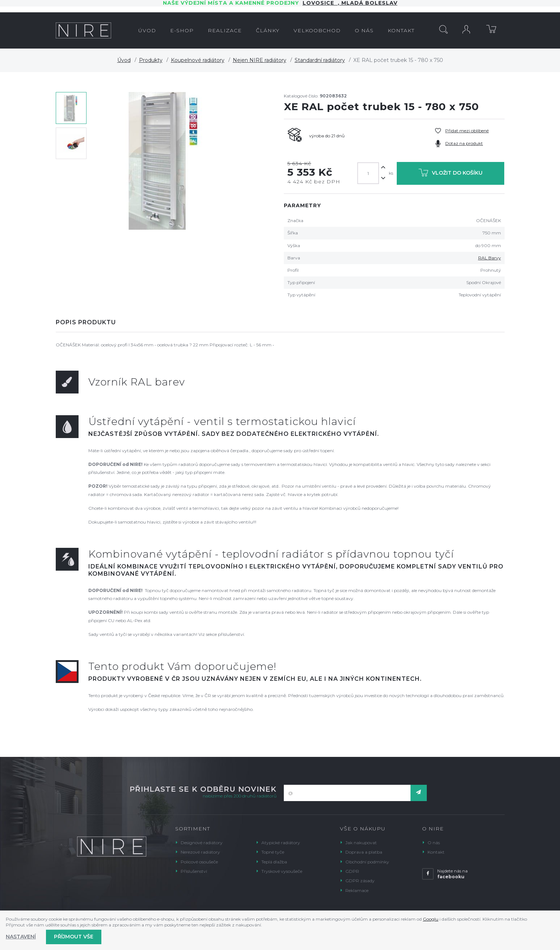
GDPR (352, 871)
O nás (434, 843)
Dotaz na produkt (464, 143)
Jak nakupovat (361, 843)
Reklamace (357, 890)
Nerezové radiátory (200, 852)
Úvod (124, 60)
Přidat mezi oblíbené (467, 131)
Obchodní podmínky (367, 862)
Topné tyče (273, 852)
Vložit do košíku (450, 174)
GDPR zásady (360, 881)
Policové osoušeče (199, 862)
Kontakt (436, 852)
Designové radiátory (202, 843)
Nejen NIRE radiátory (260, 60)
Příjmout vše (74, 937)
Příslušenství (194, 871)
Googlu (431, 919)
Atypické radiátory (281, 843)
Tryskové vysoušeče (282, 871)
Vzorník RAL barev (137, 382)
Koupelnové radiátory (198, 60)
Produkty (151, 60)
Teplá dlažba (274, 862)
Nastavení (21, 937)
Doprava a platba (364, 852)
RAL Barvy (490, 258)
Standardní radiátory (320, 60)
